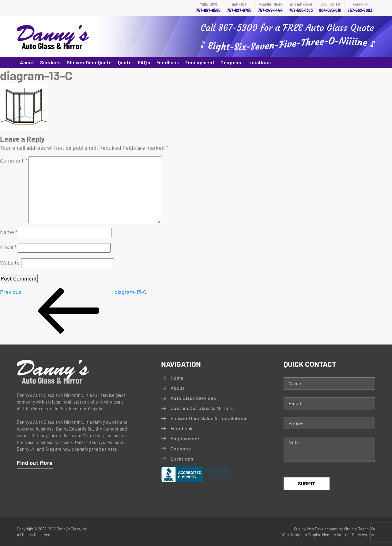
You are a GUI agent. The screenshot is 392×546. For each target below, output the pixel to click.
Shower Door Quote (89, 62)
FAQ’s (144, 62)
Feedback (168, 62)
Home (177, 378)
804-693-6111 (330, 8)
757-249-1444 (270, 8)
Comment (14, 160)
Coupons (231, 62)
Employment (200, 62)
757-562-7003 (360, 8)
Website (10, 262)
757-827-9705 (239, 8)
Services (50, 62)
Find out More (35, 463)
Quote (125, 62)
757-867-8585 (208, 8)
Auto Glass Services (193, 398)
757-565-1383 (301, 8)
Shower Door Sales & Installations (209, 418)
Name (9, 232)
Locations (259, 62)
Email (8, 247)
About (27, 62)
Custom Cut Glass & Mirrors (202, 408)
